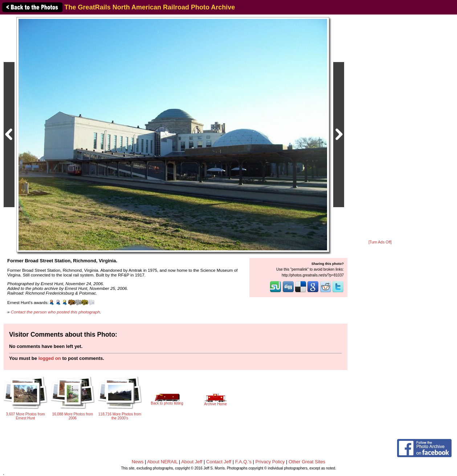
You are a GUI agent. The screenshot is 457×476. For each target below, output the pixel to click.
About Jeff (192, 462)
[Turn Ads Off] (380, 242)
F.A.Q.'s (243, 462)
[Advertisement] (380, 128)
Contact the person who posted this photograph (56, 312)
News (138, 462)
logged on (50, 358)
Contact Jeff (219, 462)
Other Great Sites (307, 462)
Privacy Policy (270, 462)
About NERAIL (162, 462)
